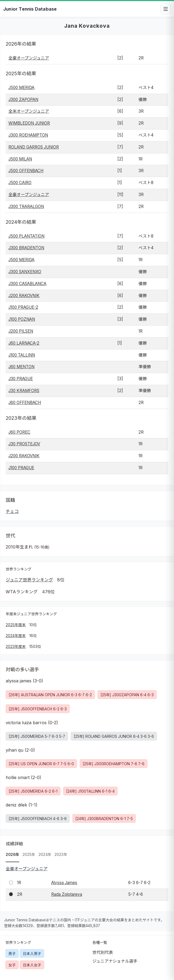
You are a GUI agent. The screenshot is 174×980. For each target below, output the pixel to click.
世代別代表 (103, 952)
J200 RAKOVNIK (24, 296)
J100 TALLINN (22, 355)
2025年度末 (16, 625)
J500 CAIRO (20, 183)
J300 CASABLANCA (27, 284)
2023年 (61, 855)
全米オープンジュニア (29, 111)
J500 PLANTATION (26, 236)
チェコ (12, 511)
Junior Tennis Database (30, 9)
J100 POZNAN (22, 319)
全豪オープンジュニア (29, 58)
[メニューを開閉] (166, 9)
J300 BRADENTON (26, 248)
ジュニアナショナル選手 (115, 961)
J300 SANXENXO (25, 272)
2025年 (29, 855)
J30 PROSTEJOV (24, 444)
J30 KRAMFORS (24, 391)
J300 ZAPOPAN (23, 100)
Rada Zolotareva (67, 894)
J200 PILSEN (21, 331)
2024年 (45, 855)
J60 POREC (19, 432)
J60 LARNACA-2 (24, 343)
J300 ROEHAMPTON (28, 135)
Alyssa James (64, 883)
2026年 (12, 855)
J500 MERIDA (21, 88)
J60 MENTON (21, 367)
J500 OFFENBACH (26, 171)
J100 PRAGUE (21, 468)
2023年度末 (16, 647)
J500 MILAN (20, 159)
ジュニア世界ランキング (29, 580)
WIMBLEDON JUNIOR (29, 123)
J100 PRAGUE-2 (23, 307)
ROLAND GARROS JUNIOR (34, 147)
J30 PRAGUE (21, 379)
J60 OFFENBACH (25, 403)
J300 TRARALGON (26, 207)
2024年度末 (16, 636)
